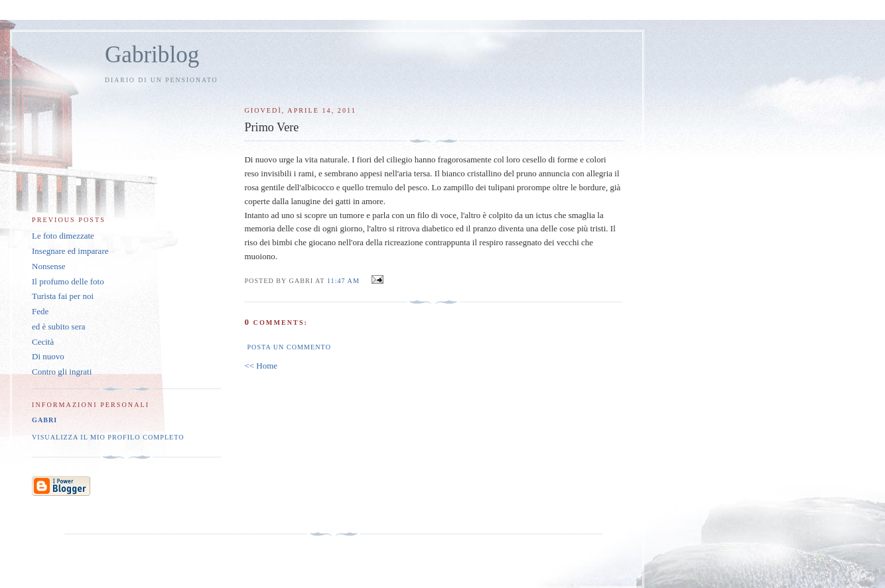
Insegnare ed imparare (70, 251)
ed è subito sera (59, 326)
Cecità (43, 342)
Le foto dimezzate (63, 236)
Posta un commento (289, 347)
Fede (40, 311)
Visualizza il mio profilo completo (108, 437)
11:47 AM (343, 281)
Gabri (44, 420)
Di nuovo (48, 356)
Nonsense (49, 266)
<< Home (261, 366)
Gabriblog (152, 55)
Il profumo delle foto (68, 281)
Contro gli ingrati (62, 372)
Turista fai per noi (63, 296)
